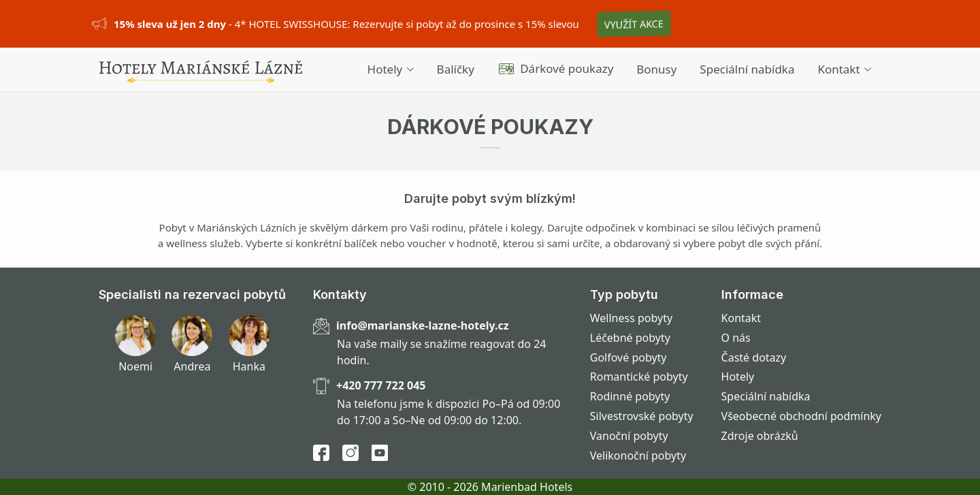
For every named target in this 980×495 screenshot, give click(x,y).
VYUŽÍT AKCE (634, 24)
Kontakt (844, 69)
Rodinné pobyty (630, 396)
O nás (736, 338)
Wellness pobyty (631, 318)
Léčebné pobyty (630, 338)
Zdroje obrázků (760, 436)
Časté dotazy (754, 357)
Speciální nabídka (747, 69)
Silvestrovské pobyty (642, 416)
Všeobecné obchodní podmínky (801, 416)
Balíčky (456, 69)
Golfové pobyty (628, 357)
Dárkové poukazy (556, 68)
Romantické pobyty (639, 377)
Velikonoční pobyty (638, 456)
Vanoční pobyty (629, 436)
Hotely (391, 69)
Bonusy (656, 69)
